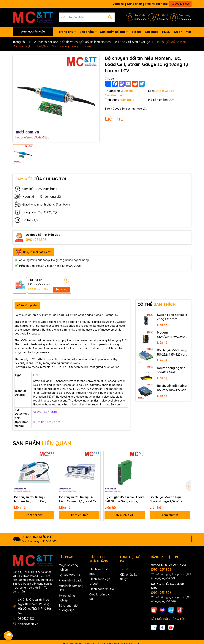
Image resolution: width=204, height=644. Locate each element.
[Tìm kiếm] (110, 17)
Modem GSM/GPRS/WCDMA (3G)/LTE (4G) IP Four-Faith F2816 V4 (172, 335)
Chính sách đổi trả (102, 589)
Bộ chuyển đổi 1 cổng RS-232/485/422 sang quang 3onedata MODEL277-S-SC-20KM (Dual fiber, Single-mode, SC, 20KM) (173, 352)
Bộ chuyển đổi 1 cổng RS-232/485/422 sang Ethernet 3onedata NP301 (173, 388)
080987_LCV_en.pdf (46, 412)
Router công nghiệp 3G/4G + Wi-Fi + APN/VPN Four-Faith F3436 (171, 370)
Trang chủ (66, 32)
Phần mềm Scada (71, 580)
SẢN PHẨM (42, 443)
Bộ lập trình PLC (70, 575)
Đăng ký (118, 4)
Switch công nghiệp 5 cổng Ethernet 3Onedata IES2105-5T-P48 (173, 317)
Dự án (178, 32)
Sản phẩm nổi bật (113, 32)
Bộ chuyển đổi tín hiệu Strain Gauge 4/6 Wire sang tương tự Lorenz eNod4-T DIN (166, 499)
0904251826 (180, 4)
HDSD (166, 32)
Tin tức (137, 32)
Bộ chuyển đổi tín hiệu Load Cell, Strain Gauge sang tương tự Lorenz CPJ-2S (124, 499)
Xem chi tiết (34, 515)
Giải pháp (152, 32)
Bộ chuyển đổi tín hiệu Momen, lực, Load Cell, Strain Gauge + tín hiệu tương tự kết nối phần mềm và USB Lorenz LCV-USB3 (33, 499)
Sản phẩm (87, 32)
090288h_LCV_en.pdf (47, 422)
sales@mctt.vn (28, 624)
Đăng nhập (135, 4)
